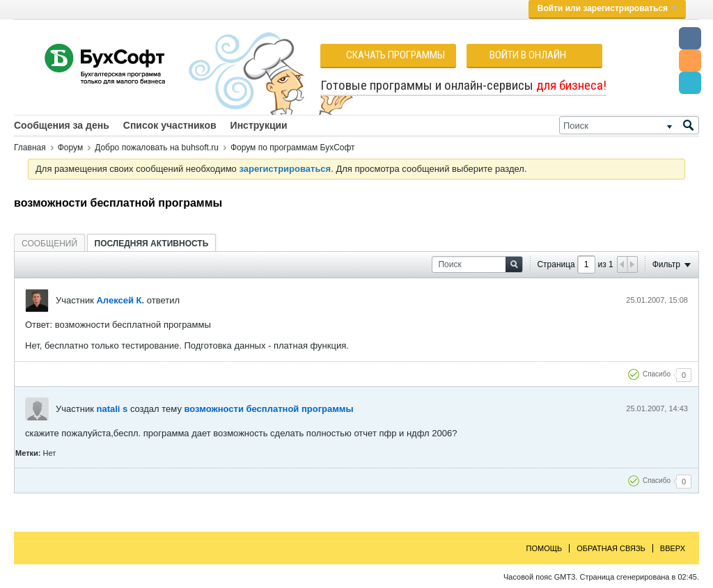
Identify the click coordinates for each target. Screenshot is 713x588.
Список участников (170, 125)
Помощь (544, 548)
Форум (70, 148)
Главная (30, 148)
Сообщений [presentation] (49, 244)
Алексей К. (120, 300)
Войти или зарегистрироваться (607, 8)
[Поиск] (629, 125)
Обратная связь (611, 548)
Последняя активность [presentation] (152, 244)
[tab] (49, 243)
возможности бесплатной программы (269, 409)
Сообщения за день (62, 125)
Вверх (673, 548)
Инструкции (259, 125)
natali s (112, 409)
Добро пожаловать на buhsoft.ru (157, 148)
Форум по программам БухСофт (293, 148)
